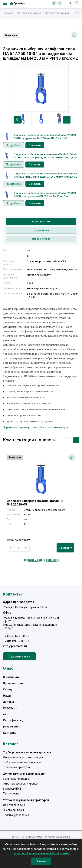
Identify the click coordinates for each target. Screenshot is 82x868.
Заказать (35, 145)
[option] (41, 88)
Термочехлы (11, 794)
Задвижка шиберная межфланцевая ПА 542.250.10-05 (35, 503)
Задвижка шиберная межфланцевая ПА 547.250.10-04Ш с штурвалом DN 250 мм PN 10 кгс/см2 (46, 137)
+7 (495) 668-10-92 (16, 636)
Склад (7, 689)
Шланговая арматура (16, 767)
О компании (11, 677)
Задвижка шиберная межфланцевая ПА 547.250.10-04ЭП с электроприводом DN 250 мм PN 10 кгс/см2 (46, 156)
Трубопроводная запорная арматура (27, 752)
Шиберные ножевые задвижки (22, 762)
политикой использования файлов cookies (42, 853)
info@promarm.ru (15, 646)
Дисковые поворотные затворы (23, 757)
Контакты (10, 733)
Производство (13, 683)
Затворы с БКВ (12, 789)
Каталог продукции (29, 13)
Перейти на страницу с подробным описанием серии (36, 427)
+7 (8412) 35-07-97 (16, 641)
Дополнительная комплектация (24, 774)
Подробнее (14, 145)
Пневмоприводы (13, 810)
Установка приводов (16, 779)
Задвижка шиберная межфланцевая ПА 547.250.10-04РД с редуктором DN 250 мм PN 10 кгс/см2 (46, 195)
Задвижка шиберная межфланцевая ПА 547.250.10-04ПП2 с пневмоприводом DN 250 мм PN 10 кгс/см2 (46, 175)
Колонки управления (16, 815)
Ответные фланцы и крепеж (21, 784)
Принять (41, 861)
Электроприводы (14, 805)
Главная (8, 13)
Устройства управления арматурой (26, 800)
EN (77, 3)
